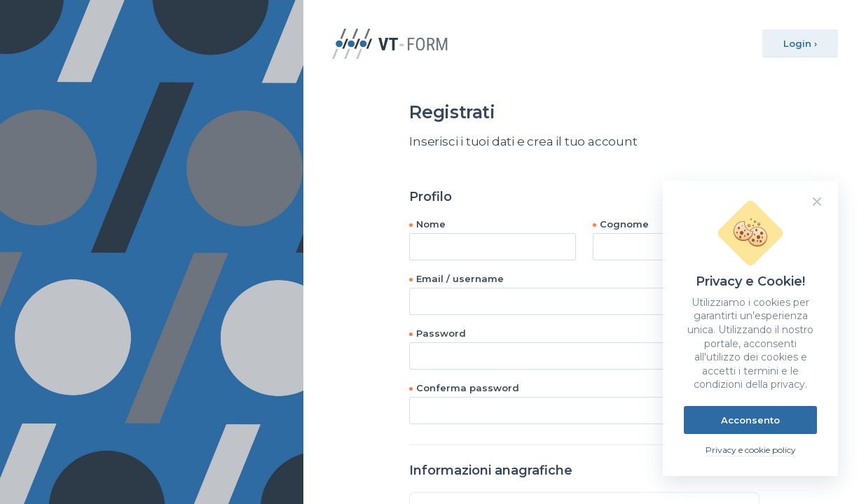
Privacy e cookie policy (751, 450)
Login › (800, 43)
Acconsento (750, 420)
